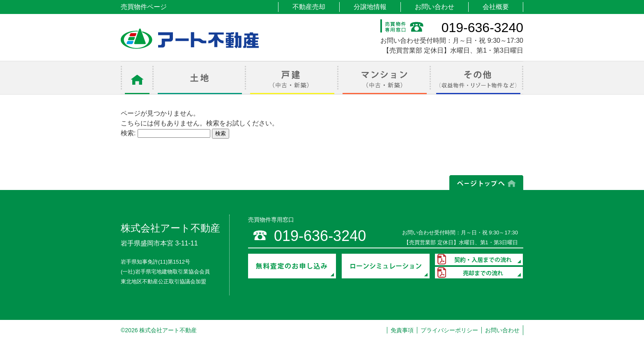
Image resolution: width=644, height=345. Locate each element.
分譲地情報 (370, 7)
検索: (128, 133)
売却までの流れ (479, 273)
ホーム (137, 78)
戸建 (292, 78)
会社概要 (496, 7)
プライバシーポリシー (449, 330)
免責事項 (402, 330)
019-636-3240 (482, 28)
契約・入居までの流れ (479, 259)
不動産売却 (309, 7)
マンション (385, 78)
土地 (200, 78)
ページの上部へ (486, 183)
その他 (477, 78)
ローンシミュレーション (386, 266)
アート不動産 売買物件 (190, 39)
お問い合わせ (435, 7)
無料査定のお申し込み (292, 266)
